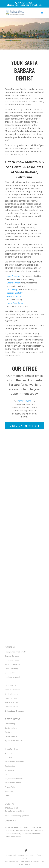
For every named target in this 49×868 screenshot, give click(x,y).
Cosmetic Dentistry (12, 690)
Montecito (9, 791)
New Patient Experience (14, 762)
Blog (7, 774)
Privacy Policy (10, 787)
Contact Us (9, 757)
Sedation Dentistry (15, 293)
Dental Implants (11, 728)
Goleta (8, 795)
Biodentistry (10, 673)
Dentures (9, 732)
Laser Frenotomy (14, 276)
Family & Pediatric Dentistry (16, 652)
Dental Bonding (11, 736)
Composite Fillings (12, 660)
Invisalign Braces (14, 296)
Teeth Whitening (11, 694)
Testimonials (10, 766)
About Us (9, 753)
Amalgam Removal (12, 677)
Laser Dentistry (11, 698)
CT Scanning (12, 289)
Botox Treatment (12, 707)
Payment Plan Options (14, 779)
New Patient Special (13, 783)
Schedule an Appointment (25, 426)
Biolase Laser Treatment (15, 711)
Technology (10, 770)
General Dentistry (12, 656)
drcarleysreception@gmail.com (17, 816)
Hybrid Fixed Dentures (16, 303)
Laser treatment (14, 283)
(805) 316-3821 (25, 401)
